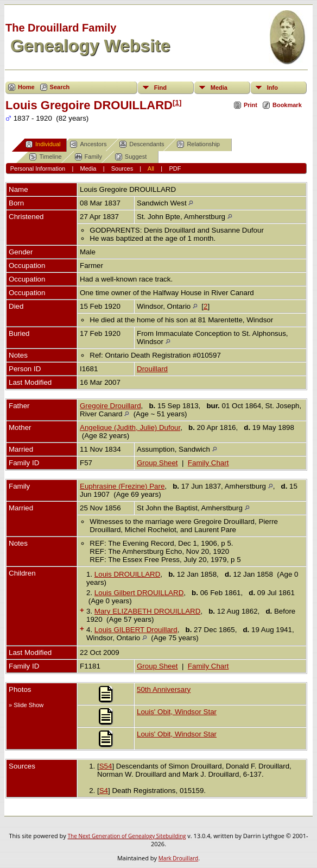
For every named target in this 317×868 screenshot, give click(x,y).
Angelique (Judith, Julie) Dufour (130, 427)
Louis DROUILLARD (127, 574)
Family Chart (208, 463)
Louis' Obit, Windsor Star (177, 712)
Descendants (142, 144)
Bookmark (287, 105)
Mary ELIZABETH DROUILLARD (148, 611)
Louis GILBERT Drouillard (136, 630)
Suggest (131, 157)
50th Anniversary (164, 689)
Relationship (198, 144)
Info (272, 88)
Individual (43, 144)
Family (88, 157)
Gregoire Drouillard (110, 406)
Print (251, 105)
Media (219, 88)
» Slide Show (26, 705)
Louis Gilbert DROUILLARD (139, 593)
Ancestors (88, 144)
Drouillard (152, 369)
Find (160, 88)
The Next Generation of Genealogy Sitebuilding (127, 836)
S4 (104, 791)
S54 (106, 766)
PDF (175, 168)
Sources (122, 168)
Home (26, 87)
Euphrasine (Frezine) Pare (122, 486)
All (151, 168)
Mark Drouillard (178, 858)
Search (60, 87)
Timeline (45, 157)
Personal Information (38, 168)
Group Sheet (157, 463)
